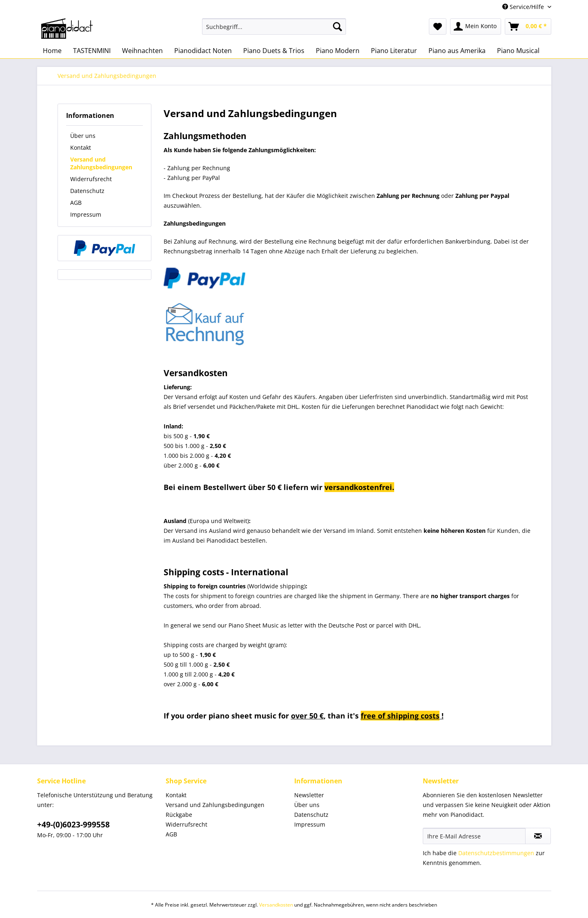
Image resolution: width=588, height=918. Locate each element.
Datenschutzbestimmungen (496, 853)
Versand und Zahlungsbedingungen (101, 163)
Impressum (86, 214)
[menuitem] (274, 30)
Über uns (83, 136)
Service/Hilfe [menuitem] (524, 7)
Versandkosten (276, 905)
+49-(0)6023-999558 (73, 825)
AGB (76, 203)
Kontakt (81, 147)
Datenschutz (87, 191)
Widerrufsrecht (91, 179)
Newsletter (309, 795)
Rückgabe (179, 815)
